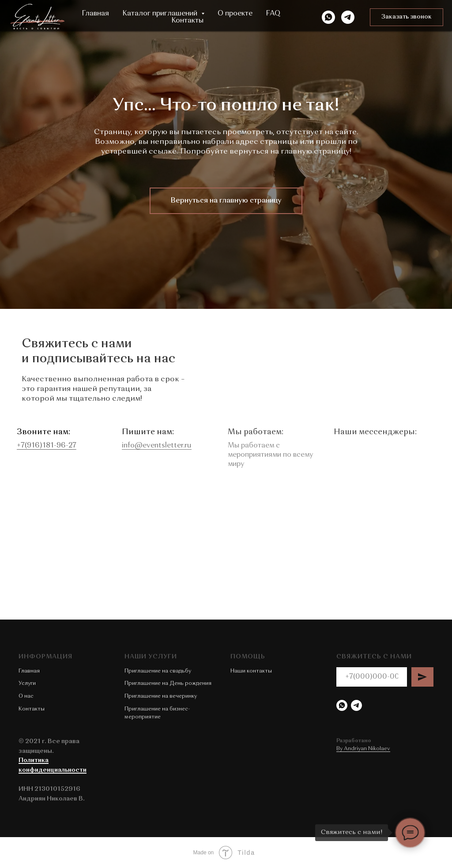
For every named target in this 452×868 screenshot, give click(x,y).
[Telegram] (348, 17)
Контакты (187, 21)
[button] (407, 17)
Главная (95, 14)
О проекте (235, 14)
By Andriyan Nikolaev (363, 749)
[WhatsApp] (328, 17)
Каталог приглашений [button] (161, 14)
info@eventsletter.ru (145, 446)
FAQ (273, 14)
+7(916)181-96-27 (33, 446)
